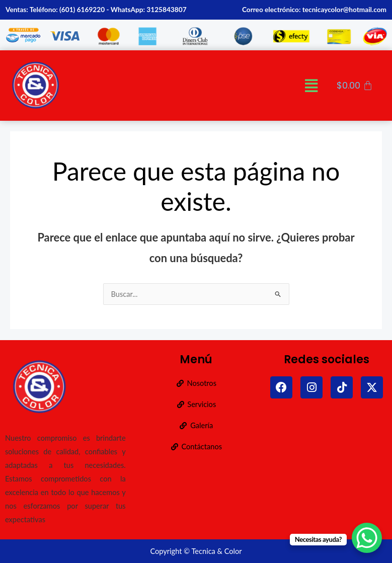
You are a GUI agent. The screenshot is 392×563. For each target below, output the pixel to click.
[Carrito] (355, 86)
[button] (311, 85)
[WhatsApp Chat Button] (367, 538)
